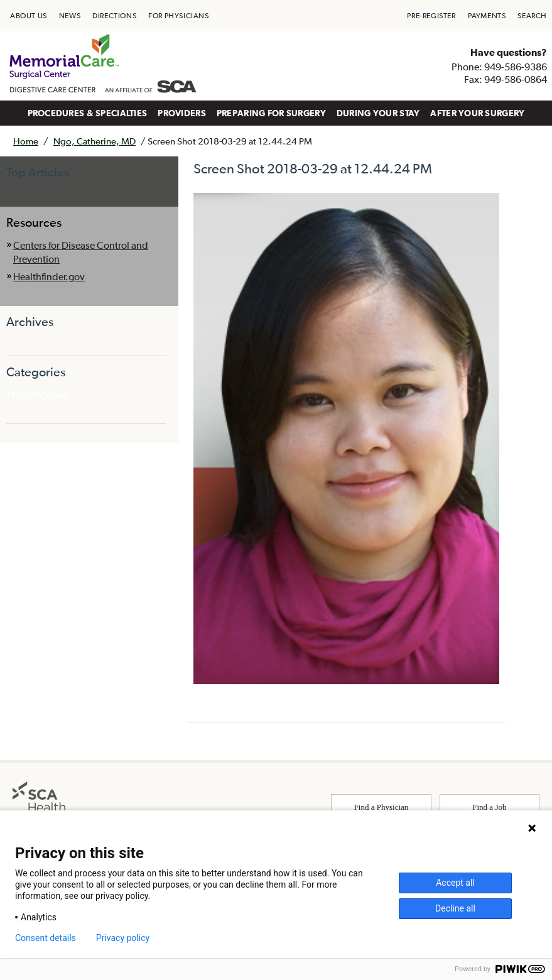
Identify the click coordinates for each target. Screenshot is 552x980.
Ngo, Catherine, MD (95, 141)
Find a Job (489, 807)
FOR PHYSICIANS (178, 16)
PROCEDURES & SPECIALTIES (88, 113)
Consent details (46, 938)
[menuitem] (29, 16)
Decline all (455, 908)
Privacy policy (123, 938)
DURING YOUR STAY (378, 113)
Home (26, 141)
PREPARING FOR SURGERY (271, 113)
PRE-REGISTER (431, 16)
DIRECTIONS (114, 16)
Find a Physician (382, 807)
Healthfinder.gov (49, 276)
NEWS (70, 16)
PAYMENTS (487, 16)
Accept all (455, 883)
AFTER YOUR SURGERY (477, 113)
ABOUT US (29, 16)
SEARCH (532, 16)
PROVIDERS (182, 113)
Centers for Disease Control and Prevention (81, 252)
